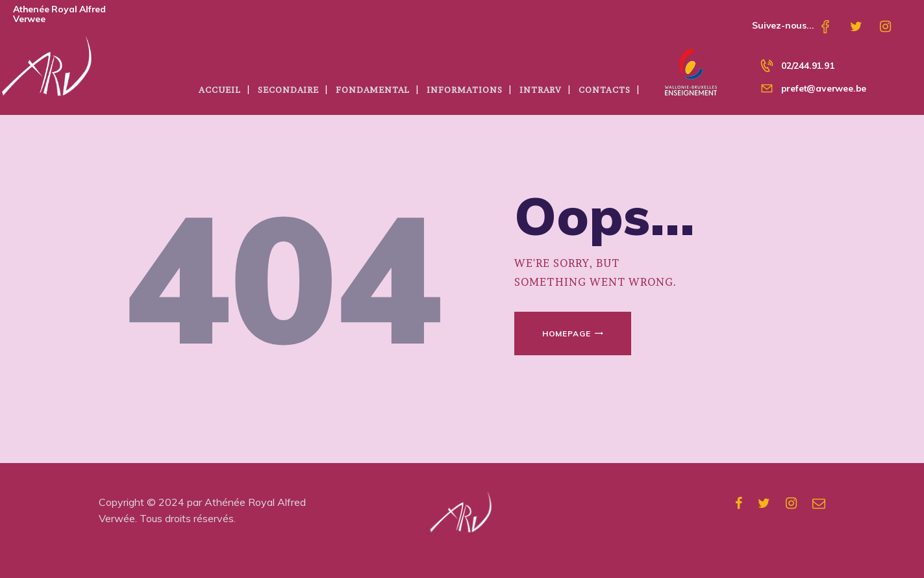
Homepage (567, 333)
